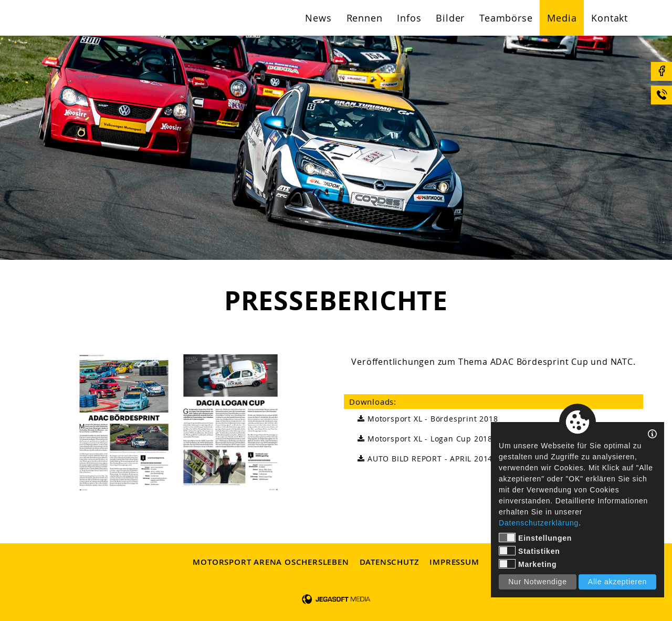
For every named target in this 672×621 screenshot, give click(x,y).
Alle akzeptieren (617, 582)
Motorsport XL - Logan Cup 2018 (423, 439)
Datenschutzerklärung (539, 523)
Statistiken (529, 551)
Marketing (528, 564)
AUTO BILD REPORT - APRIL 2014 (423, 459)
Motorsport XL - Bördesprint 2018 (426, 419)
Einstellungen (535, 538)
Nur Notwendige (538, 582)
